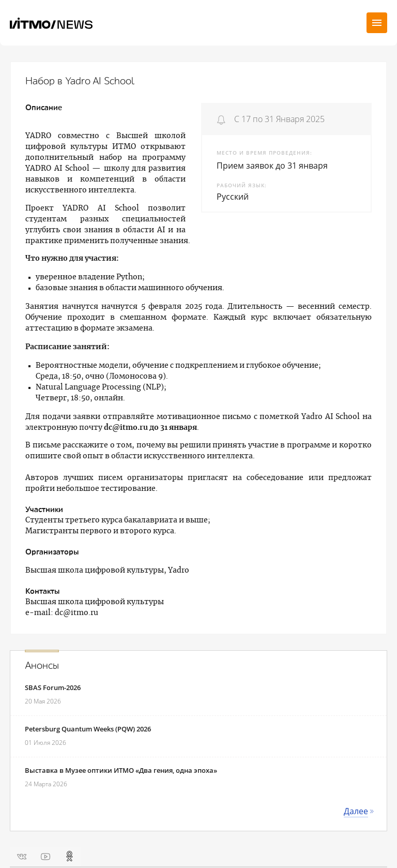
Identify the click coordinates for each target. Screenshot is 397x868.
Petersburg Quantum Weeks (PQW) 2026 (88, 729)
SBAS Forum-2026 (53, 687)
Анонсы (42, 666)
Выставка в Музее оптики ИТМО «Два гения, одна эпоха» (121, 770)
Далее (356, 811)
